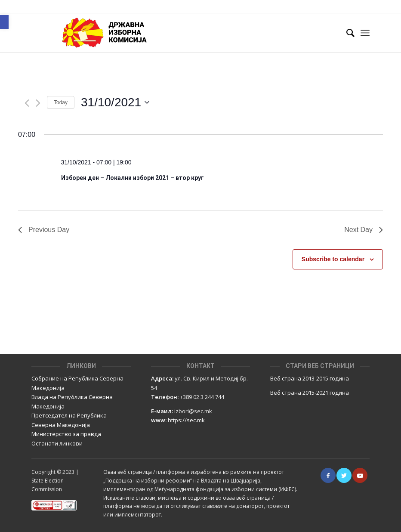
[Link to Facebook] (328, 475)
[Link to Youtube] (360, 475)
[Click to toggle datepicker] (115, 102)
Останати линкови (57, 443)
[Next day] (38, 103)
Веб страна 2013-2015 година (310, 378)
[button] (4, 22)
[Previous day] (27, 103)
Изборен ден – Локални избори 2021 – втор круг (133, 178)
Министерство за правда (66, 434)
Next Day (364, 230)
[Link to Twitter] (344, 475)
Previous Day (44, 230)
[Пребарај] (346, 33)
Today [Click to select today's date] (61, 102)
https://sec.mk (186, 420)
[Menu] (365, 33)
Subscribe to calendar (333, 259)
